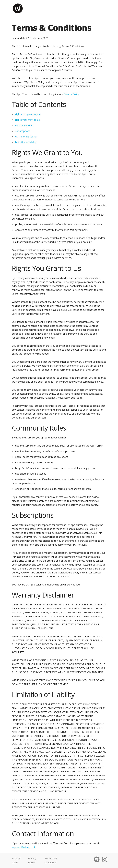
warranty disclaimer (26, 136)
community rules (25, 125)
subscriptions (23, 131)
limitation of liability (26, 142)
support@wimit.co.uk (24, 847)
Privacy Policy (71, 94)
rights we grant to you (28, 114)
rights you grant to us (28, 120)
